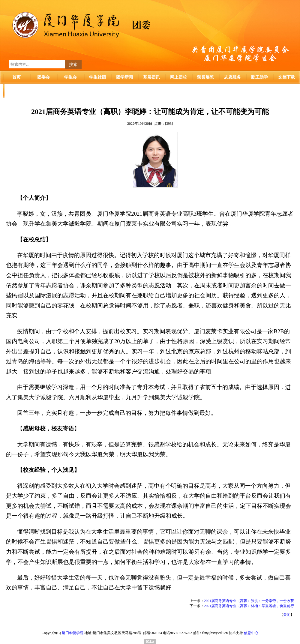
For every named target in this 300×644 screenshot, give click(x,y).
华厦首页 (16, 91)
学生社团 (97, 77)
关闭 (287, 615)
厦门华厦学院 (73, 633)
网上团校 (178, 77)
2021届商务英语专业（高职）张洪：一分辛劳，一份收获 (249, 601)
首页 (16, 77)
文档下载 (286, 77)
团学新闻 (124, 77)
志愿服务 (232, 77)
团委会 (43, 77)
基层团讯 (151, 77)
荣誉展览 (205, 77)
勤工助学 (259, 77)
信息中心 (251, 633)
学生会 (70, 77)
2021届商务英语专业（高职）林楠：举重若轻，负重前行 (249, 606)
